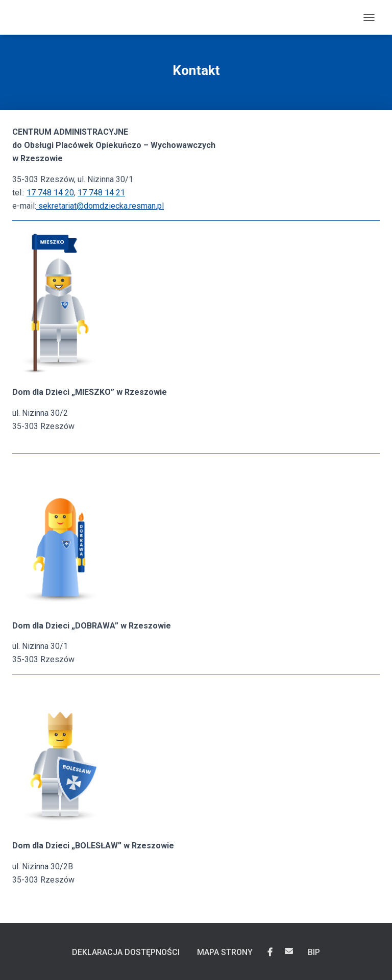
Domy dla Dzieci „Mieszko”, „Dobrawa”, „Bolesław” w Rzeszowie (270, 952)
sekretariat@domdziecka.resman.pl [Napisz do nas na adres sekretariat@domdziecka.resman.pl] (100, 206)
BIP (314, 952)
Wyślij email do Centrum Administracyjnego (289, 951)
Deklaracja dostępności (126, 952)
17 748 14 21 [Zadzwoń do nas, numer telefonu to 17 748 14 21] (101, 193)
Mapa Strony (225, 952)
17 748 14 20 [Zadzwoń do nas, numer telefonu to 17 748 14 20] (50, 193)
